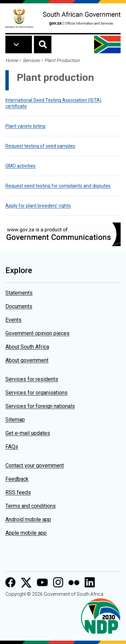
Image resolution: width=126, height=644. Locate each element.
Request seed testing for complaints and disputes (58, 186)
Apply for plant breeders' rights (38, 206)
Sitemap (15, 420)
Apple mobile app (26, 533)
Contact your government (35, 465)
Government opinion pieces (37, 333)
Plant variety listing (25, 126)
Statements (19, 293)
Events (13, 320)
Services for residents (32, 379)
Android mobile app (28, 519)
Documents (19, 306)
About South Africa (27, 347)
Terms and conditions (31, 506)
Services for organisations (36, 393)
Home (12, 60)
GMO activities (20, 166)
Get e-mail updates (28, 433)
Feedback (17, 479)
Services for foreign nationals (40, 406)
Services (31, 60)
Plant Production (62, 60)
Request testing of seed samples (40, 146)
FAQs (12, 447)
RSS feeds (18, 492)
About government (27, 360)
